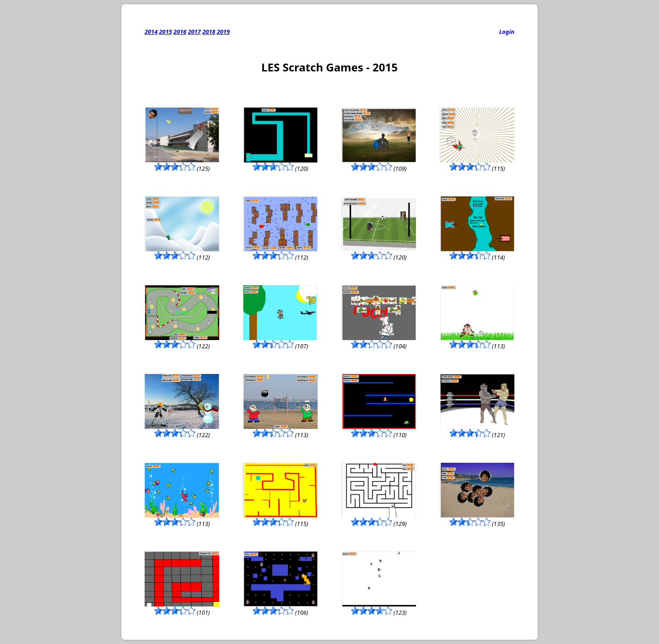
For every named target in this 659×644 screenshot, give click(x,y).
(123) (379, 608)
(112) (182, 253)
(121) (477, 431)
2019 (223, 32)
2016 (180, 32)
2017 (194, 32)
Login (507, 32)
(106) (280, 608)
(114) (477, 253)
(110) (379, 431)
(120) (280, 164)
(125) (182, 164)
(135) (477, 520)
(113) (477, 342)
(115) (477, 164)
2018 (209, 32)
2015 (166, 32)
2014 (151, 32)
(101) (182, 608)
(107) (280, 342)
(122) (182, 342)
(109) (379, 164)
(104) (379, 342)
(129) (379, 520)
